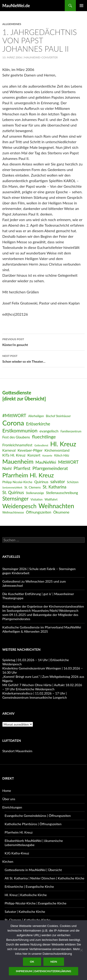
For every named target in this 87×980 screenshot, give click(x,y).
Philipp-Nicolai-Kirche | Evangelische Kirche (35, 903)
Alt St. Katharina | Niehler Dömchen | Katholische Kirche (44, 878)
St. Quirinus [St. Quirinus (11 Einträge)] (13, 492)
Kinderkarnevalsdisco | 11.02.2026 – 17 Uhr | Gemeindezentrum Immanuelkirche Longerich (35, 695)
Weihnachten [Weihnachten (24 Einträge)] (56, 506)
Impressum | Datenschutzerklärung (43, 971)
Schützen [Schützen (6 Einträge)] (73, 482)
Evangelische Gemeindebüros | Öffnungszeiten (38, 816)
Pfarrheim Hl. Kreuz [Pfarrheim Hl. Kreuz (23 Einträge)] (28, 475)
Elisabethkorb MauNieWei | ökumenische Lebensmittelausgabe (34, 843)
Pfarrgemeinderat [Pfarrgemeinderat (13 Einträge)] (50, 468)
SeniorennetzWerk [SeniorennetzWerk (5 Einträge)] (12, 487)
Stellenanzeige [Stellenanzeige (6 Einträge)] (35, 493)
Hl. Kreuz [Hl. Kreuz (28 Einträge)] (63, 444)
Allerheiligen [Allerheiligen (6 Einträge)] (36, 416)
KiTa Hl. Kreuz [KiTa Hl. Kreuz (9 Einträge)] (14, 455)
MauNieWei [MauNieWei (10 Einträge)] (46, 462)
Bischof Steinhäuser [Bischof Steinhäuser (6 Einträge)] (58, 416)
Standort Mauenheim (17, 751)
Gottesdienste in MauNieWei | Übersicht (33, 870)
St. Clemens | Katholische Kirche (27, 920)
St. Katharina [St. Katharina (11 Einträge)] (55, 487)
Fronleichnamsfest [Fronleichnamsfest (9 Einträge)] (17, 445)
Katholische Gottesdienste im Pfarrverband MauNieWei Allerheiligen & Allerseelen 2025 (42, 629)
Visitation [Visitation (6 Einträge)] (37, 500)
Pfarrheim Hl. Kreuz (19, 832)
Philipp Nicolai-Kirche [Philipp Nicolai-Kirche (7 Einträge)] (17, 482)
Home (7, 791)
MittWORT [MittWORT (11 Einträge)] (68, 462)
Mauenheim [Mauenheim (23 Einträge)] (18, 461)
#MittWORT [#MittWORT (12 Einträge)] (14, 415)
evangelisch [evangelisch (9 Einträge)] (49, 431)
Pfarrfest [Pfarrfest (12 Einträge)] (22, 468)
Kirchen (8, 861)
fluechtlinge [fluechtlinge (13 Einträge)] (44, 437)
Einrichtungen (12, 807)
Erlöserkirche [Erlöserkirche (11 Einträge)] (38, 424)
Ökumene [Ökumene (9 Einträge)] (61, 512)
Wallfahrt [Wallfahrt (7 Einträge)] (51, 499)
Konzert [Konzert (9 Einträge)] (34, 455)
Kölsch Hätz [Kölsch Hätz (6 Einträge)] (62, 455)
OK (32, 962)
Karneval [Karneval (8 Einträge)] (9, 450)
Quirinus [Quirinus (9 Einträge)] (41, 482)
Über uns (9, 799)
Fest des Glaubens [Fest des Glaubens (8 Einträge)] (16, 437)
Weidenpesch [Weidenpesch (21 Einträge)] (19, 506)
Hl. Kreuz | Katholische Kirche (26, 895)
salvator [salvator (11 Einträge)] (58, 482)
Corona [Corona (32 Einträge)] (13, 423)
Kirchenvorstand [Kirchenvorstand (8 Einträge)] (57, 450)
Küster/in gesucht (43, 342)
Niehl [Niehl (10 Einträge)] (7, 468)
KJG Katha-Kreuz (17, 853)
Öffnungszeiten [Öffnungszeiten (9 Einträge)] (39, 512)
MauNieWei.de (16, 6)
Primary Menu (81, 6)
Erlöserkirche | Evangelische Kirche (29, 886)
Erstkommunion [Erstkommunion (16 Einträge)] (20, 430)
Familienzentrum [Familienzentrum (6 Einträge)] (71, 431)
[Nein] (81, 950)
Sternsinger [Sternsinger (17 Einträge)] (15, 499)
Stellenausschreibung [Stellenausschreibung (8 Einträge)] (62, 493)
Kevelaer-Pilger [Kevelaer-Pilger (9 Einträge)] (30, 450)
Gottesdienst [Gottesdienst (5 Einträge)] (41, 445)
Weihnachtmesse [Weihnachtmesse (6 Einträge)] (13, 512)
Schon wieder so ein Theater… (43, 358)
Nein (54, 962)
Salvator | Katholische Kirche (25, 912)
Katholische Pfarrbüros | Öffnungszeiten (33, 824)
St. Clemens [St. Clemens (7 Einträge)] (32, 487)
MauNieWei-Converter (41, 57)
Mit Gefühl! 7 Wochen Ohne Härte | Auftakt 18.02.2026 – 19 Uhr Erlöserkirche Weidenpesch (42, 687)
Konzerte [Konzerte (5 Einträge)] (47, 455)
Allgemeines (12, 24)
